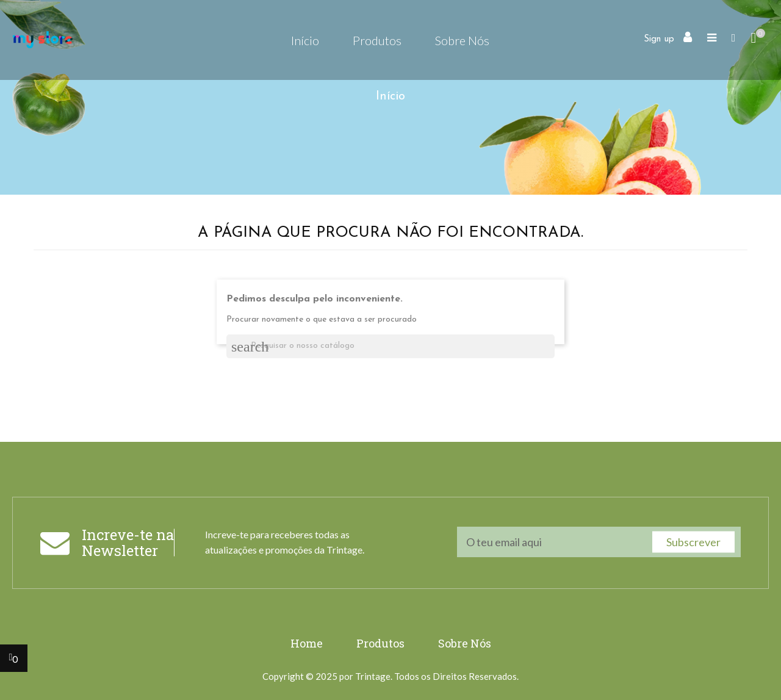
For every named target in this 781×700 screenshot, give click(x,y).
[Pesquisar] (390, 346)
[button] (734, 40)
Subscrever (693, 542)
